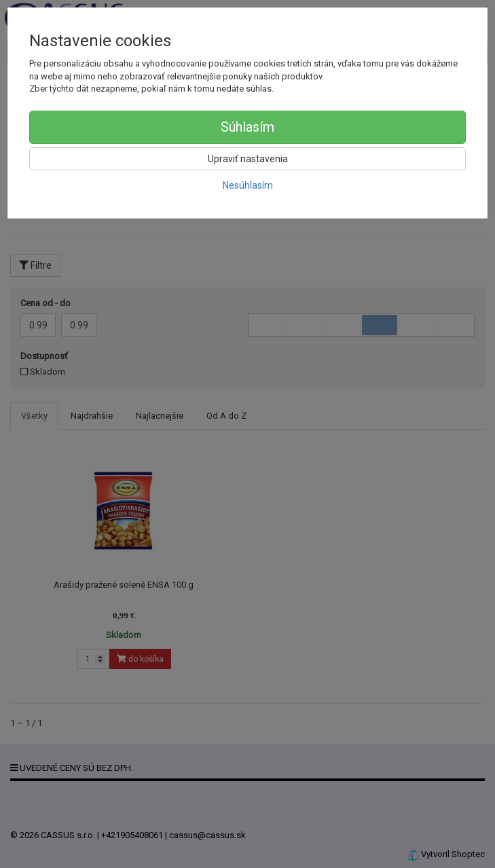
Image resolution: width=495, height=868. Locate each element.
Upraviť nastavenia (248, 159)
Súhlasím (247, 127)
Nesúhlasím (248, 185)
